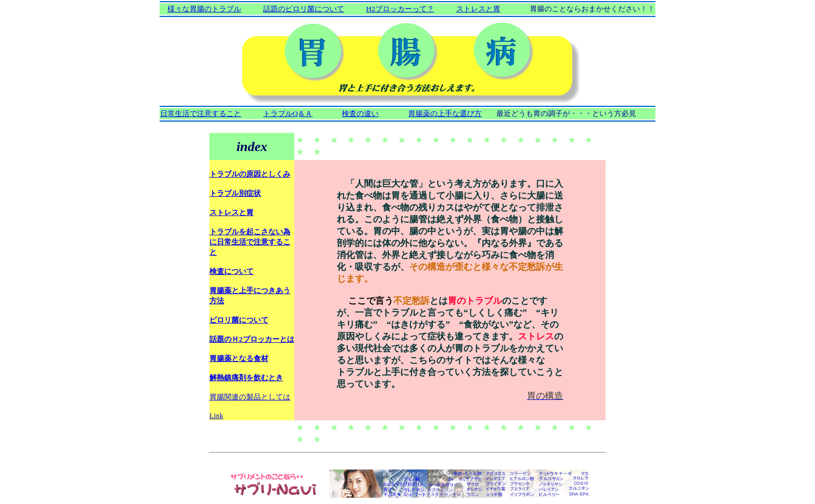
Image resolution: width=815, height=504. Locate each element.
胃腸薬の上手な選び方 (445, 113)
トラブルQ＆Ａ (288, 113)
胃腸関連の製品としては (250, 397)
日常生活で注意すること (201, 113)
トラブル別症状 (235, 193)
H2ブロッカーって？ (400, 9)
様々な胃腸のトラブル (204, 9)
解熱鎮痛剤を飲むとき (246, 378)
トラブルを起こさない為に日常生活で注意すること (250, 242)
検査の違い (360, 113)
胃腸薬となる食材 (239, 358)
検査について (231, 271)
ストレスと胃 (478, 9)
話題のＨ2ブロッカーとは (252, 339)
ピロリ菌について (239, 320)
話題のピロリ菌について (304, 9)
